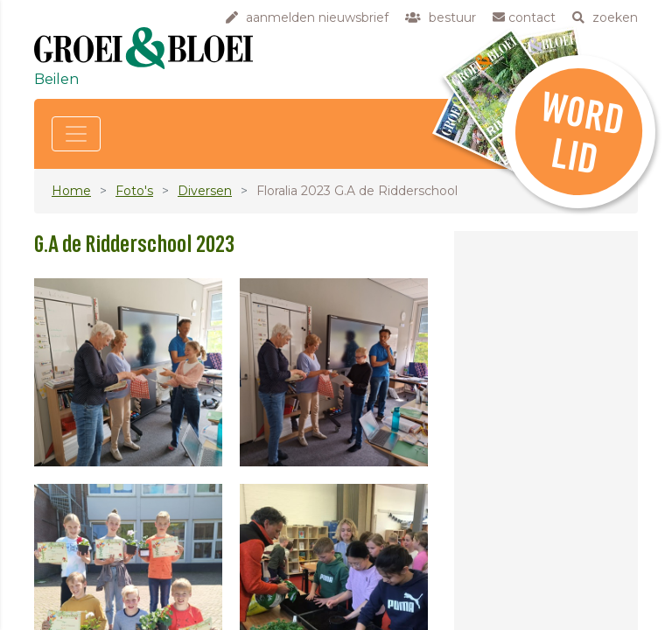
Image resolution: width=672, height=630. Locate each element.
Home (71, 191)
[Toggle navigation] (76, 134)
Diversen (205, 191)
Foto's (134, 191)
